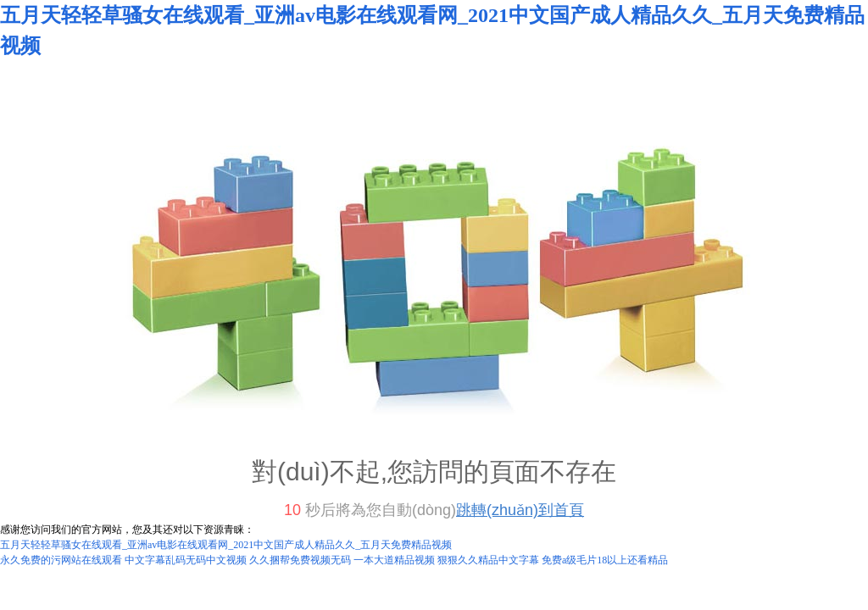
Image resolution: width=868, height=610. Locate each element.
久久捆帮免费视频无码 (300, 560)
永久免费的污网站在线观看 (61, 560)
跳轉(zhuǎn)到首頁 (520, 510)
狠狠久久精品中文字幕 (488, 560)
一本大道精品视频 (394, 560)
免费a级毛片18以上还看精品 (605, 560)
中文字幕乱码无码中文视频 (186, 560)
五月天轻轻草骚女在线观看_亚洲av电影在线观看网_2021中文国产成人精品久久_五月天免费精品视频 (226, 545)
